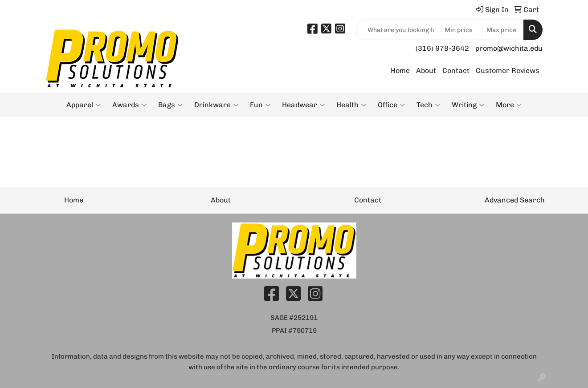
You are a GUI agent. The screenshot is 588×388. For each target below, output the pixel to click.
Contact (456, 71)
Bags (170, 105)
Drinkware (216, 105)
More (509, 105)
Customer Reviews (508, 71)
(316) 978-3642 (442, 48)
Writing (468, 105)
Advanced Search (515, 200)
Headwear (303, 105)
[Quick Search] (398, 30)
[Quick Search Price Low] (461, 30)
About (426, 71)
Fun (260, 105)
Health (351, 105)
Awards (129, 105)
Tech (428, 105)
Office (391, 105)
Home (400, 71)
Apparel (84, 105)
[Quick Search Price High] (503, 30)
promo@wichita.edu (509, 48)
